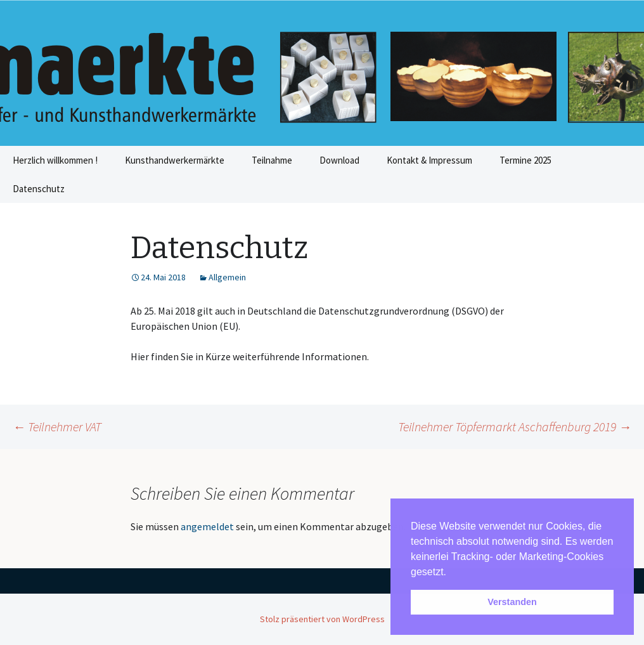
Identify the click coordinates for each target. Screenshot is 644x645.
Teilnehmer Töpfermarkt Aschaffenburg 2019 (515, 427)
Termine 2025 (525, 160)
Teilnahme (272, 160)
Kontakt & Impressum (429, 160)
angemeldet (207, 526)
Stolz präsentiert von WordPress (322, 619)
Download (339, 160)
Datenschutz (39, 189)
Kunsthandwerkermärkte (175, 160)
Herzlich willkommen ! (55, 160)
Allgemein (227, 277)
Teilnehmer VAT (57, 427)
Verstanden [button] (512, 602)
